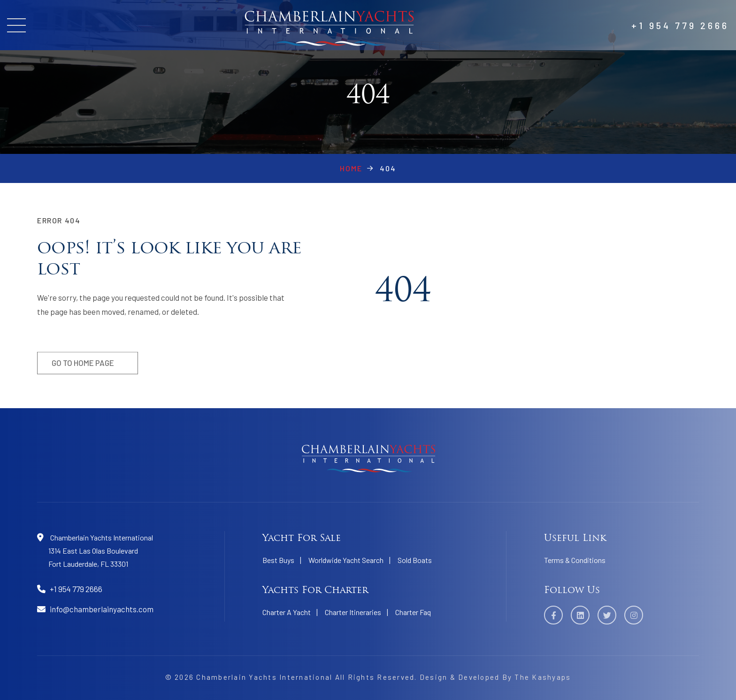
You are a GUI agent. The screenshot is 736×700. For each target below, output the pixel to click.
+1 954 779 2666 (680, 25)
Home (351, 168)
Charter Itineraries (353, 612)
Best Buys (278, 560)
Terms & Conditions (575, 560)
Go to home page (83, 366)
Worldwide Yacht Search (346, 560)
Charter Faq (413, 612)
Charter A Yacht (287, 612)
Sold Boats (415, 560)
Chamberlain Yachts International (264, 677)
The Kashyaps (543, 677)
